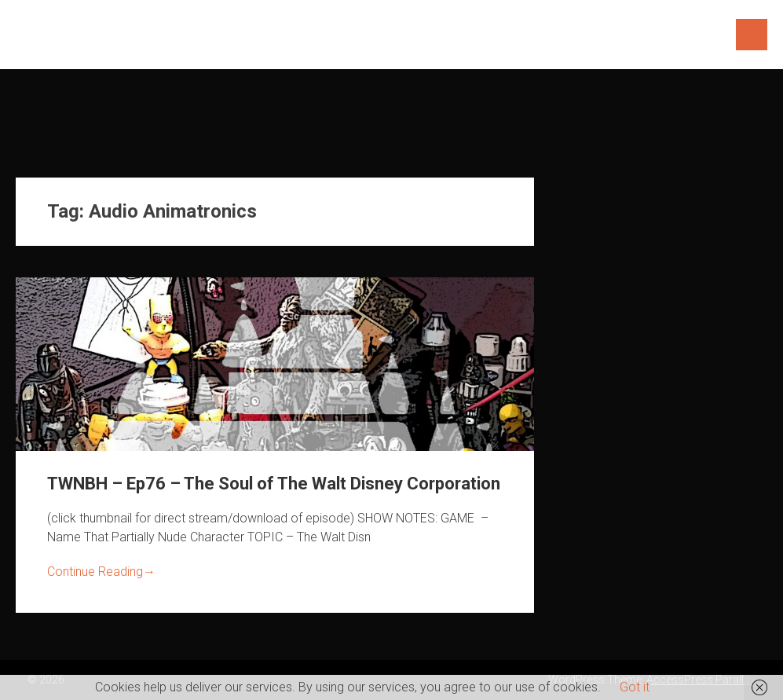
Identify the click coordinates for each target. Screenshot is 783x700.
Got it (635, 687)
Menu (752, 35)
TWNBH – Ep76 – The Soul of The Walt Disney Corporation (274, 484)
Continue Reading (101, 572)
